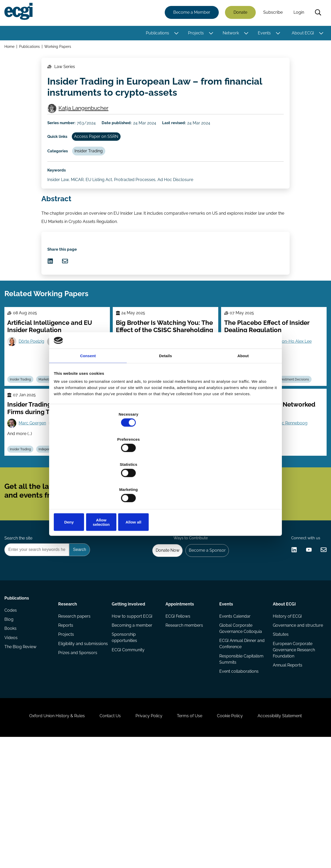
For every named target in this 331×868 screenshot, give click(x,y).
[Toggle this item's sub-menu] (175, 34)
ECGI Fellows (178, 720)
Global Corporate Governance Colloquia (240, 733)
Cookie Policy (239, 840)
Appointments (180, 705)
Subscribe (271, 14)
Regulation (161, 522)
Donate (239, 14)
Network (229, 34)
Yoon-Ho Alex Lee (299, 403)
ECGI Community (129, 757)
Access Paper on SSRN (103, 155)
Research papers (75, 720)
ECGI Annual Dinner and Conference (237, 750)
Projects (194, 34)
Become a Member (190, 14)
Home (11, 49)
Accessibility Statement (295, 840)
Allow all (240, 485)
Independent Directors (62, 522)
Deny (91, 485)
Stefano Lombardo (148, 509)
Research (69, 705)
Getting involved (129, 705)
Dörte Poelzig (35, 403)
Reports (67, 730)
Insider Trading (95, 172)
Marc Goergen (36, 494)
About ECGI (301, 34)
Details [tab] (165, 398)
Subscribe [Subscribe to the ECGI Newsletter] (193, 576)
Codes (12, 720)
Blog (11, 730)
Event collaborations (238, 780)
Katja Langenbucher (87, 121)
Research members (184, 730)
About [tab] (243, 398)
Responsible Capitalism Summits (241, 766)
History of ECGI (286, 720)
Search (316, 14)
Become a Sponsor (203, 649)
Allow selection (165, 485)
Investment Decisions (302, 444)
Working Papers (61, 49)
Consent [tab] (88, 398)
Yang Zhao (248, 508)
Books (12, 741)
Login (297, 14)
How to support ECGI (133, 720)
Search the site (20, 635)
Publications (156, 34)
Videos (13, 751)
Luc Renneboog (297, 494)
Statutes (280, 747)
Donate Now (160, 649)
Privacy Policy (146, 840)
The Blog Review (22, 761)
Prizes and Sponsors (79, 768)
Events (262, 34)
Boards (234, 522)
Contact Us (101, 840)
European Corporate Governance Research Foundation (293, 763)
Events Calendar (234, 720)
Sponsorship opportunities (125, 744)
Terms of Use (193, 840)
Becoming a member (133, 730)
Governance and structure (288, 733)
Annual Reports (287, 780)
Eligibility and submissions (72, 754)
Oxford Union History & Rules (42, 840)
